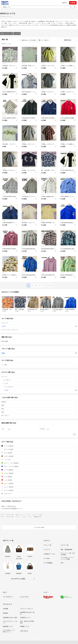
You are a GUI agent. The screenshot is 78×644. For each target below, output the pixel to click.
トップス (40, 383)
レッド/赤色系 (39, 480)
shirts (39, 353)
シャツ (17, 33)
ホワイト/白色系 (39, 449)
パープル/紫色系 (39, 470)
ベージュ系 (39, 460)
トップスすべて (40, 387)
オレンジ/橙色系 (39, 483)
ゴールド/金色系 (39, 490)
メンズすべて (40, 380)
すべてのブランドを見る (18, 579)
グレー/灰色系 (39, 453)
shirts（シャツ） (6, 33)
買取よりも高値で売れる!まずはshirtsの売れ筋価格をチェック (39, 507)
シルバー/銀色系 (39, 487)
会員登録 (73, 3)
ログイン (65, 3)
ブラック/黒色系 (39, 446)
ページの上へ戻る (39, 527)
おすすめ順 (33, 40)
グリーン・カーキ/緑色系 (39, 463)
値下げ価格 (39, 341)
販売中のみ (24, 40)
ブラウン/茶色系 (39, 456)
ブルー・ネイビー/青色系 (39, 466)
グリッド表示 (44, 40)
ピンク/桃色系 (39, 477)
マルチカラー (39, 494)
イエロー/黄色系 (39, 473)
